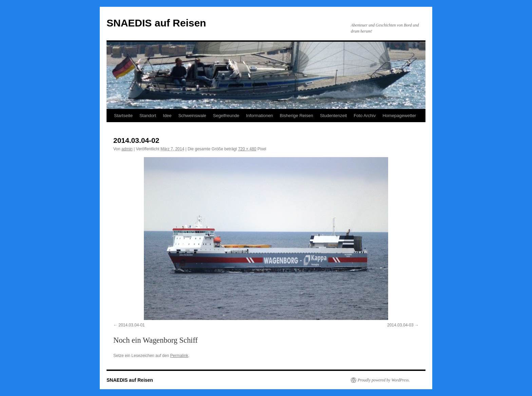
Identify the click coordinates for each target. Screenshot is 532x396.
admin (127, 149)
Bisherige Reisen (297, 116)
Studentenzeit (334, 116)
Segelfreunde (226, 116)
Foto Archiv (365, 116)
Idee (167, 116)
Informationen (260, 116)
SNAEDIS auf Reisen (156, 23)
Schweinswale (192, 116)
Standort (148, 116)
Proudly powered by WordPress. (384, 380)
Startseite (123, 116)
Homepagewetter (399, 116)
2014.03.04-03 (400, 325)
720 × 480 (247, 149)
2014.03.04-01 (131, 325)
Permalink (179, 356)
